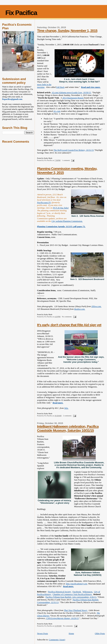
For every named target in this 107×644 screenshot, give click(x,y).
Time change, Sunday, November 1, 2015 (67, 31)
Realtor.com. (80, 309)
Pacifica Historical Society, (60, 592)
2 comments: (68, 416)
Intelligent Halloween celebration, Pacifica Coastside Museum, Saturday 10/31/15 (68, 428)
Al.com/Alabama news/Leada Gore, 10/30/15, (71, 92)
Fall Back (60, 87)
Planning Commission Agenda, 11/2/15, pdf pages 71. (61, 226)
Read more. (58, 403)
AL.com (57, 111)
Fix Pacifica (21, 13)
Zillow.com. (96, 306)
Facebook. (77, 592)
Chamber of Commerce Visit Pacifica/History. (72, 594)
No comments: (67, 317)
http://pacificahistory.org (77, 584)
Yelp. (66, 408)
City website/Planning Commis (65, 221)
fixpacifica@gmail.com (12, 99)
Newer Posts (42, 633)
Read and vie (87, 87)
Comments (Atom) (57, 640)
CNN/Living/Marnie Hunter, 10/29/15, (63, 618)
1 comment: (66, 160)
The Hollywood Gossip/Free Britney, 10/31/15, (74, 150)
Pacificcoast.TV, (44, 202)
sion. (81, 221)
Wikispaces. (88, 592)
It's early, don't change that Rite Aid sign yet (69, 325)
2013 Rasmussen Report (73, 98)
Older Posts (100, 633)
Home (71, 633)
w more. (97, 87)
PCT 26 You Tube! (61, 208)
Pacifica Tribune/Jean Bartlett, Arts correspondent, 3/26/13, (71, 597)
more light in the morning (44, 86)
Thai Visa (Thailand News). (76, 610)
